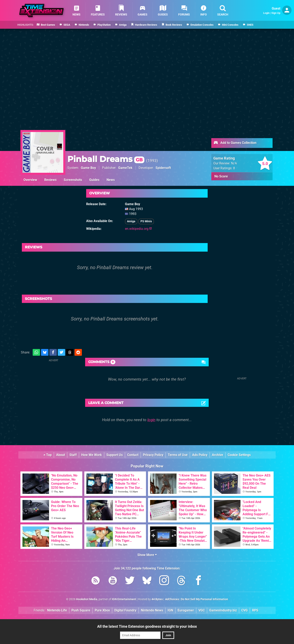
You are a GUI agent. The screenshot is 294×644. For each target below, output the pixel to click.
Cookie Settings (239, 455)
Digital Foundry (125, 610)
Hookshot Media (87, 599)
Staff (73, 455)
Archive (218, 455)
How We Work (92, 455)
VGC (202, 610)
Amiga (131, 221)
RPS (255, 610)
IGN (170, 610)
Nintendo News (152, 610)
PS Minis (146, 221)
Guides (94, 180)
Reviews (50, 180)
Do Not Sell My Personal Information (204, 599)
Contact (133, 455)
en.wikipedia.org (138, 229)
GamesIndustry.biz (223, 610)
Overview (30, 180)
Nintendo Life (57, 610)
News (111, 180)
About (61, 455)
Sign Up (276, 13)
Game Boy (88, 168)
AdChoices (172, 599)
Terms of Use (178, 455)
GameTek (125, 168)
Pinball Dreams (106, 159)
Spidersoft (163, 168)
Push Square (81, 610)
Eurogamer (186, 610)
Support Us (115, 455)
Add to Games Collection (235, 143)
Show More (147, 555)
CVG (244, 610)
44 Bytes (157, 599)
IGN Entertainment (124, 599)
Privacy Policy (153, 455)
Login (266, 13)
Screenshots (73, 180)
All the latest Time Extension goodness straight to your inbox (147, 626)
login (151, 420)
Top (48, 455)
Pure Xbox (102, 610)
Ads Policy (200, 455)
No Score (221, 176)
